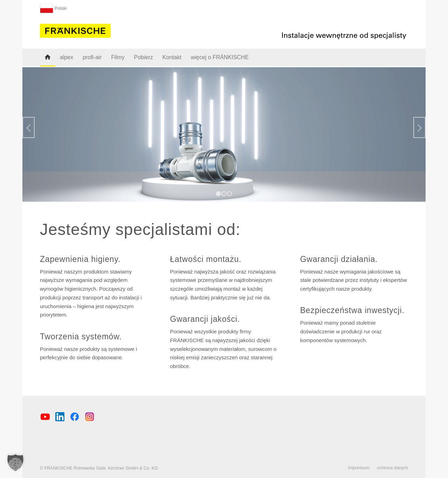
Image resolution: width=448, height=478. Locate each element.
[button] (15, 463)
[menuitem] (53, 7)
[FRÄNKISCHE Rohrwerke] (75, 29)
